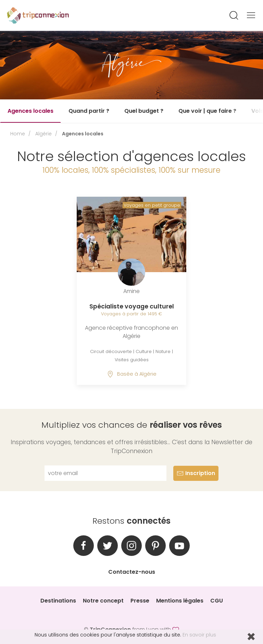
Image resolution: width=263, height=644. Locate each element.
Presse (140, 601)
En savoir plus (199, 635)
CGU (217, 601)
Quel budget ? (144, 111)
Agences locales (30, 111)
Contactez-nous (132, 572)
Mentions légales (180, 601)
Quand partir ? (89, 111)
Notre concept (103, 601)
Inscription (196, 473)
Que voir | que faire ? (207, 111)
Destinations (58, 601)
